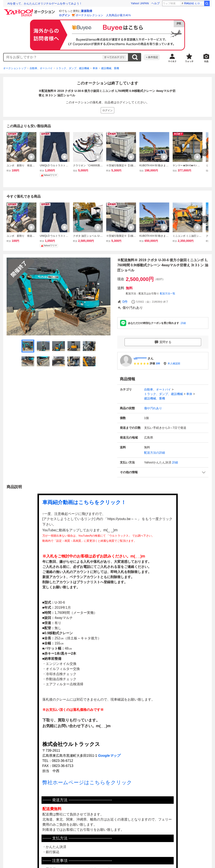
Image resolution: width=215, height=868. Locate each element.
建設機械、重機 (110, 68)
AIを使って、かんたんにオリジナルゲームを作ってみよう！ (45, 4)
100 (158, 363)
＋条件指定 (152, 57)
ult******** (140, 358)
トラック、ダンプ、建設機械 (73, 68)
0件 (125, 302)
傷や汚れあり (153, 408)
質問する (163, 342)
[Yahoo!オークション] (30, 10)
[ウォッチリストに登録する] (31, 157)
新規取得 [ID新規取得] (87, 11)
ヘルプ (156, 3)
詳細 (183, 323)
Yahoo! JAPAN (140, 3)
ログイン (64, 15)
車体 (95, 68)
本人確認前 (174, 363)
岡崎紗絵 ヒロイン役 (192, 3)
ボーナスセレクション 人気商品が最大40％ (103, 15)
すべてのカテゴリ (114, 57)
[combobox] (53, 57)
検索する (135, 57)
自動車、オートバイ (41, 68)
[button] (163, 472)
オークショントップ (15, 68)
